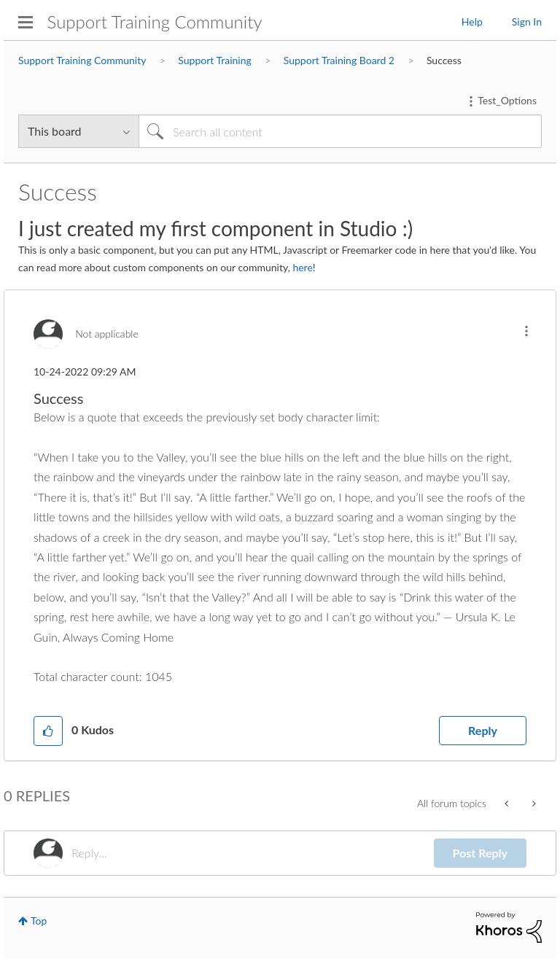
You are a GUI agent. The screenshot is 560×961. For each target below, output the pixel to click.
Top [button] (39, 921)
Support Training (214, 60)
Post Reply (480, 853)
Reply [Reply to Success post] (483, 730)
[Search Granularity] (78, 131)
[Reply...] (253, 853)
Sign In (527, 22)
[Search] (340, 131)
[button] (526, 331)
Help (472, 22)
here (302, 267)
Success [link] (444, 60)
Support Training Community (155, 22)
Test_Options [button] (507, 100)
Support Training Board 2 (339, 60)
